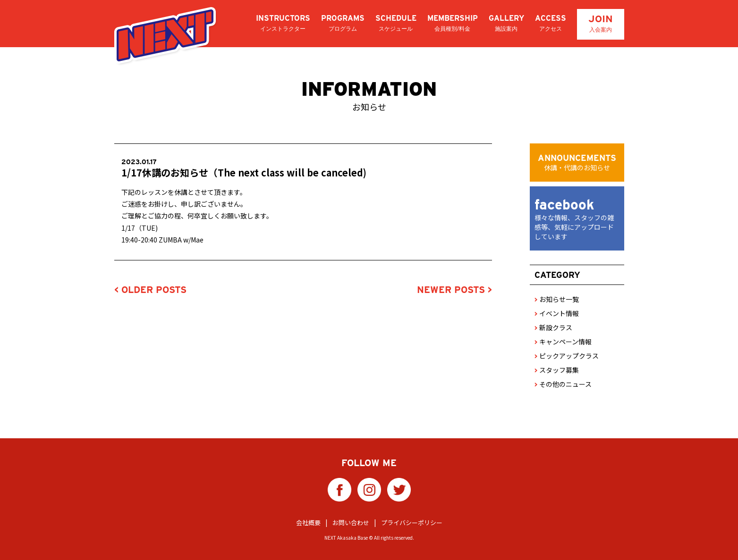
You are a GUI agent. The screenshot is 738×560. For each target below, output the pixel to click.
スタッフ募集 (557, 370)
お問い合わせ (351, 522)
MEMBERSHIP (453, 23)
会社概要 (308, 522)
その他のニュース (563, 384)
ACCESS (551, 23)
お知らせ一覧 (557, 299)
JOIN (601, 23)
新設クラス (553, 327)
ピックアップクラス (567, 356)
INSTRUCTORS (283, 23)
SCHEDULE (396, 23)
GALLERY (506, 23)
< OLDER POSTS (150, 290)
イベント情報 (557, 313)
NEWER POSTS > (454, 290)
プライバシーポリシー (412, 522)
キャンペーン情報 (563, 342)
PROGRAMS (343, 23)
